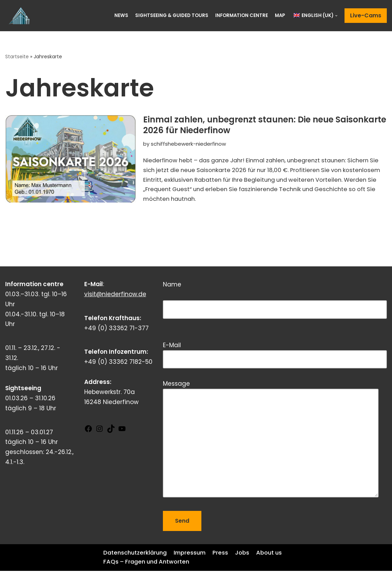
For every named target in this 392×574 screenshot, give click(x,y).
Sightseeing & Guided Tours (171, 15)
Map (280, 15)
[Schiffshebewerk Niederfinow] (21, 16)
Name (275, 302)
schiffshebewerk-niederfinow (189, 144)
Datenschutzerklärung (137, 556)
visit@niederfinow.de (115, 297)
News (120, 15)
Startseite (17, 57)
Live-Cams (366, 15)
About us (117, 565)
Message (271, 442)
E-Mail (275, 355)
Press (225, 556)
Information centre (241, 15)
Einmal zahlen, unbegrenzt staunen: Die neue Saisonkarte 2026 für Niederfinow (265, 125)
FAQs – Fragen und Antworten (182, 565)
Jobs (248, 556)
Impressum (194, 556)
